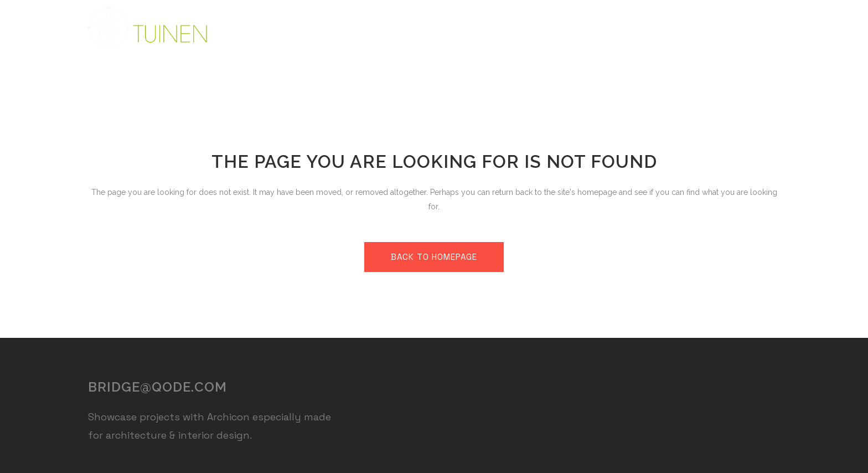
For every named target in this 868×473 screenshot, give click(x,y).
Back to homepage (434, 257)
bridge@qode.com (157, 387)
